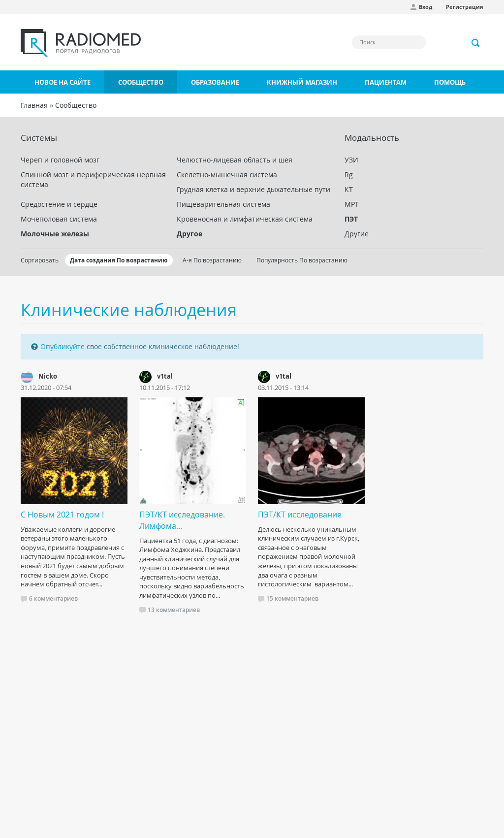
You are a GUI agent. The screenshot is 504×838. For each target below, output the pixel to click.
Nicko (48, 376)
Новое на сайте (63, 82)
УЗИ (351, 160)
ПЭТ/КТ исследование (300, 515)
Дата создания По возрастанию (119, 260)
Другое (189, 234)
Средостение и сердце (59, 204)
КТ (349, 189)
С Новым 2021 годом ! (62, 515)
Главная (34, 105)
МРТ (352, 204)
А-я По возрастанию (212, 260)
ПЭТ (351, 219)
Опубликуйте (63, 346)
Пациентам (386, 82)
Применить (476, 43)
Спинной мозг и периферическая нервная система (93, 179)
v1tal (165, 376)
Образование (215, 82)
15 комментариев (292, 598)
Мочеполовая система (59, 219)
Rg (349, 175)
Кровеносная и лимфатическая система (245, 219)
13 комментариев (174, 610)
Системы (39, 138)
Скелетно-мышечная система (227, 175)
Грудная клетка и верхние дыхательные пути (253, 189)
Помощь (450, 82)
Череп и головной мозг (60, 160)
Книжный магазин (302, 82)
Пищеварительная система (223, 204)
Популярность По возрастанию (302, 260)
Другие (357, 234)
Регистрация (465, 7)
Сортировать (40, 260)
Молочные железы (55, 234)
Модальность (372, 138)
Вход (425, 7)
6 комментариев (53, 598)
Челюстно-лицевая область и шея (235, 160)
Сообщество (141, 82)
